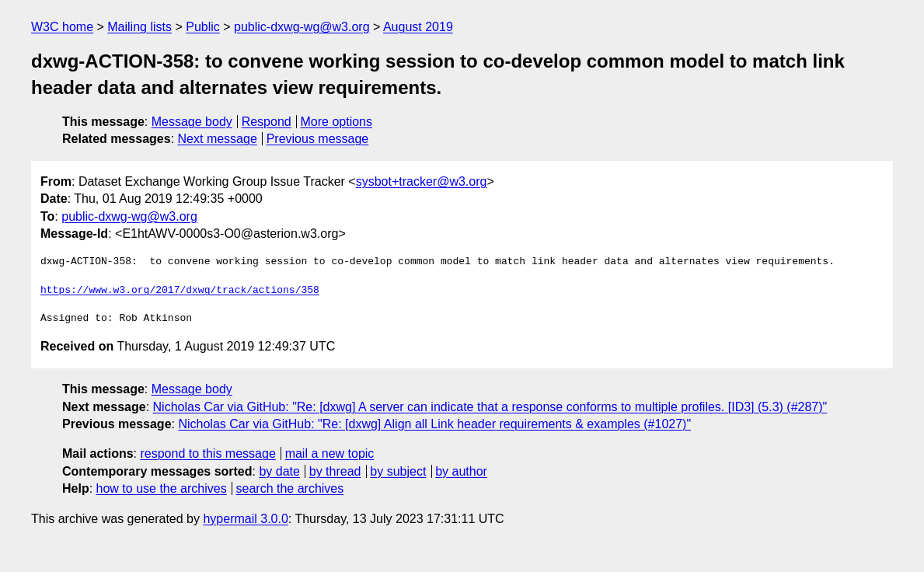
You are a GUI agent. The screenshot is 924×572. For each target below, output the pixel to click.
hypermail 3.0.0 (245, 519)
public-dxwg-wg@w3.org (302, 27)
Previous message (318, 139)
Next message (218, 139)
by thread (335, 471)
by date (279, 471)
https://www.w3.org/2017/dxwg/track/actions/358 (180, 291)
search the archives (290, 488)
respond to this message (207, 453)
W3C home (62, 27)
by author (461, 471)
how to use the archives (162, 488)
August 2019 (418, 27)
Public (203, 27)
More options (337, 122)
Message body (192, 122)
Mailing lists (139, 27)
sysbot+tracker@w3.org (422, 181)
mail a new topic (330, 453)
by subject (398, 471)
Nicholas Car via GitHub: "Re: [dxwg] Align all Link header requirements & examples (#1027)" (434, 424)
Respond (267, 122)
